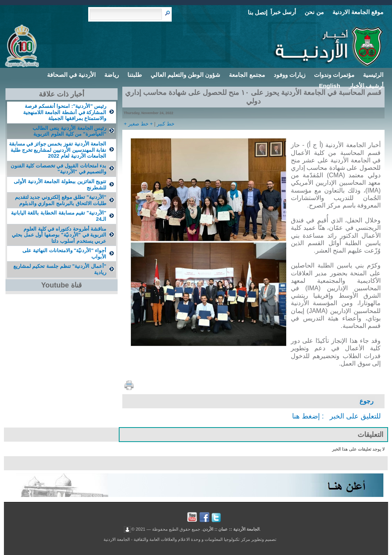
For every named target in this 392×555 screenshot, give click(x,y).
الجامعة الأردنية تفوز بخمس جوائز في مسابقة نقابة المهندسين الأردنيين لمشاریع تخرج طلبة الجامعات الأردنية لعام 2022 (58, 150)
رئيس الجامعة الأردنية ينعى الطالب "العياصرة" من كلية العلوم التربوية (69, 131)
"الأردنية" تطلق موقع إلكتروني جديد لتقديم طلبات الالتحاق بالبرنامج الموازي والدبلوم (61, 200)
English (330, 86)
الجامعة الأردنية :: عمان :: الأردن (231, 529)
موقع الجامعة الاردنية (358, 12)
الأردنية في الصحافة (71, 75)
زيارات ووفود (289, 75)
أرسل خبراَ (283, 12)
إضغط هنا (306, 416)
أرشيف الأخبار (366, 86)
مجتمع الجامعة (247, 75)
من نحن (314, 12)
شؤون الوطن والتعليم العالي (186, 75)
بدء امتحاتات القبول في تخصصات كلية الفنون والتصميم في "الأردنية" (59, 169)
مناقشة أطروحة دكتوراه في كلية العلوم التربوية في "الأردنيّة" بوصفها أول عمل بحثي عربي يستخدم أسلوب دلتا (59, 235)
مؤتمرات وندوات (334, 75)
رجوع (367, 401)
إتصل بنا (258, 12)
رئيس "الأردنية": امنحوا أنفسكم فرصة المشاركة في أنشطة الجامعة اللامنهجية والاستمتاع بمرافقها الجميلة (65, 112)
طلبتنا (135, 75)
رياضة (112, 75)
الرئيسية (373, 75)
